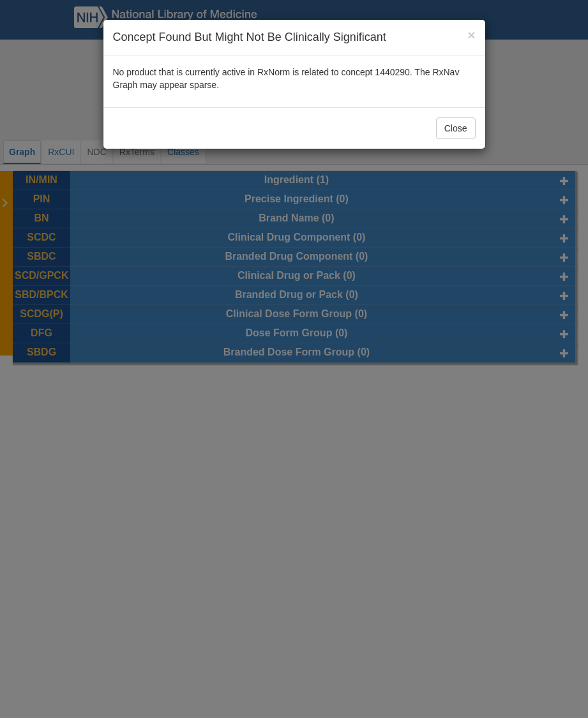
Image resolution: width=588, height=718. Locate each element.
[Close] (471, 35)
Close (456, 128)
